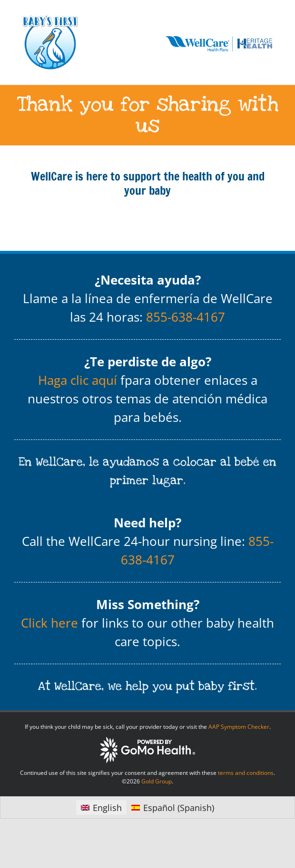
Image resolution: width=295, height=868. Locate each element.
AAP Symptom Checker (239, 727)
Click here (49, 623)
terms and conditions (246, 773)
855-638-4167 (186, 317)
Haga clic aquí (78, 380)
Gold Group (157, 781)
